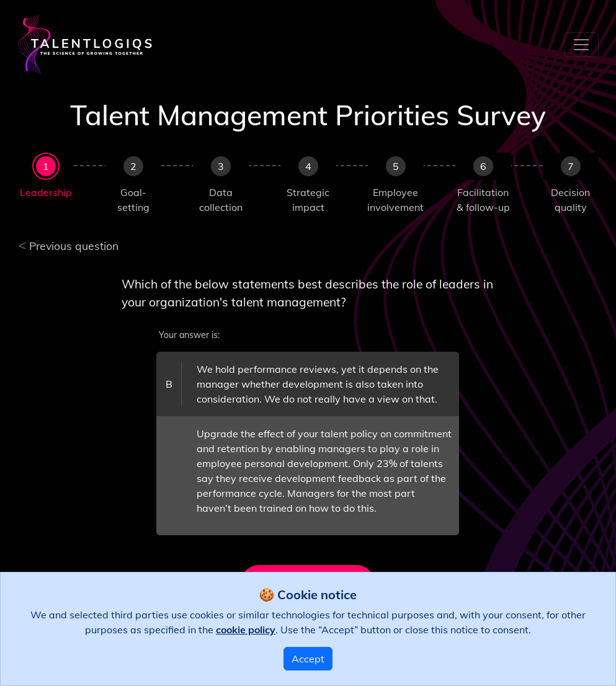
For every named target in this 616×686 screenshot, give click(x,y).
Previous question (69, 246)
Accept (308, 659)
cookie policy (246, 630)
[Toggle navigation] (581, 45)
